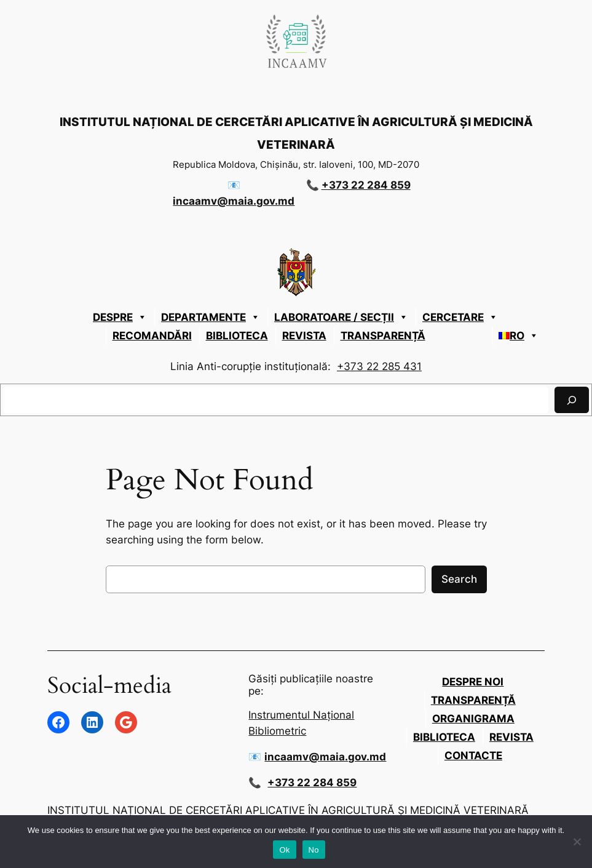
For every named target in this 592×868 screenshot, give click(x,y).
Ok (284, 850)
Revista (304, 336)
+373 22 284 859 (366, 185)
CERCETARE (460, 317)
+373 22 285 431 (379, 366)
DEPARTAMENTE (211, 317)
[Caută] (572, 400)
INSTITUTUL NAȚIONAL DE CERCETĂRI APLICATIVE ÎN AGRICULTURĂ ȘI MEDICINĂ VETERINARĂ (288, 810)
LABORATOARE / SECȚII (341, 317)
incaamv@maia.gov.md (234, 201)
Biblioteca (237, 336)
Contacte (473, 756)
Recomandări (152, 336)
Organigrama (473, 719)
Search (459, 579)
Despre (120, 317)
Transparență (383, 336)
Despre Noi (473, 682)
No (314, 850)
